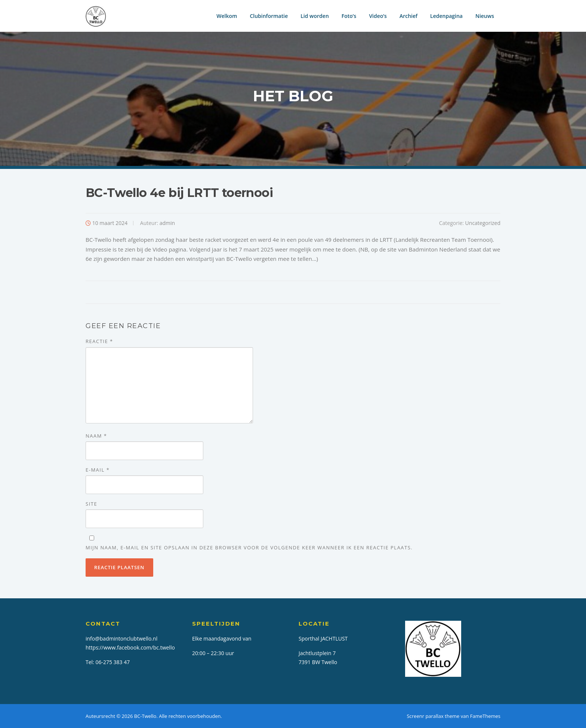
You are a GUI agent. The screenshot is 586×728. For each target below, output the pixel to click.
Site (91, 504)
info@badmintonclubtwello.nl (121, 638)
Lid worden (315, 16)
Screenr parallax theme (433, 716)
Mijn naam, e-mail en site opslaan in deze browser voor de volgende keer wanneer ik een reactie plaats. (249, 547)
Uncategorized (483, 223)
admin (167, 223)
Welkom (227, 16)
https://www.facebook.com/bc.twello (130, 647)
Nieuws (485, 16)
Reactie (99, 341)
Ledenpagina (446, 16)
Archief (408, 16)
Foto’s (349, 16)
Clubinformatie (269, 16)
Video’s (378, 16)
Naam (96, 436)
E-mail (98, 470)
